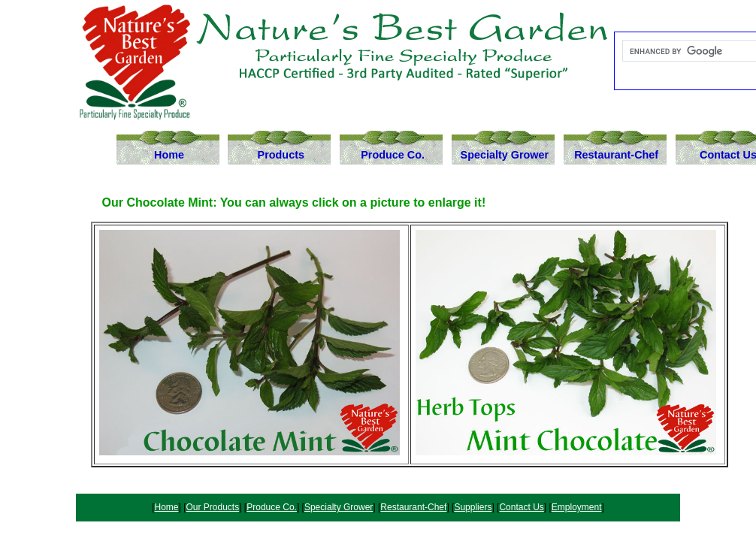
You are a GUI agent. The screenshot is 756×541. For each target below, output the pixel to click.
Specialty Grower (505, 155)
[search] (690, 51)
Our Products (213, 507)
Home (169, 155)
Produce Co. (393, 155)
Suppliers (473, 507)
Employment (577, 507)
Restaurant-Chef (616, 155)
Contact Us (521, 507)
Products (281, 155)
